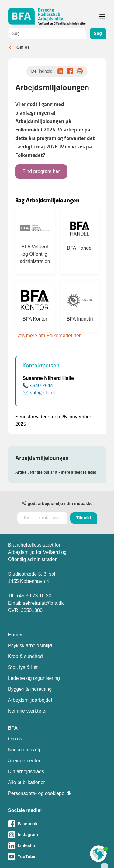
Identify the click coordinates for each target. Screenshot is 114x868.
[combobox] (47, 33)
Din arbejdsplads (26, 772)
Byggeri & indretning (30, 689)
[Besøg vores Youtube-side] (57, 856)
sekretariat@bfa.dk (43, 603)
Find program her (41, 171)
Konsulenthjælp (25, 750)
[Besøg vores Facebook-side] (57, 824)
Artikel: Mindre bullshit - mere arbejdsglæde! (56, 472)
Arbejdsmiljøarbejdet (30, 700)
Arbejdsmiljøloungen (42, 458)
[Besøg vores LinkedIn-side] (57, 846)
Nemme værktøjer (27, 711)
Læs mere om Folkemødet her (48, 336)
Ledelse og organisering (34, 678)
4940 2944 (41, 386)
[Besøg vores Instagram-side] (57, 835)
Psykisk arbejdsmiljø (30, 645)
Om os (23, 47)
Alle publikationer (26, 782)
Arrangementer (24, 761)
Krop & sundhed (25, 656)
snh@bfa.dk (43, 393)
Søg (98, 33)
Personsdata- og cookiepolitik (40, 793)
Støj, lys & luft (23, 667)
